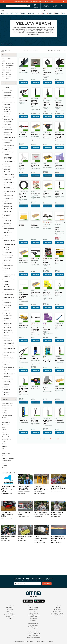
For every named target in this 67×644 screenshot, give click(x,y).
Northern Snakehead (8, 458)
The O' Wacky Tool (23, 191)
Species (3, 44)
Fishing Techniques (33, 611)
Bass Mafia (34, 163)
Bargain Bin (10, 611)
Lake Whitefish (6, 461)
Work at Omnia (57, 611)
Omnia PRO (33, 618)
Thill (20, 418)
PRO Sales (10, 613)
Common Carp (6, 437)
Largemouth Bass (7, 403)
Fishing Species (33, 613)
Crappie (4, 411)
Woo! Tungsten (35, 99)
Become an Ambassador (57, 613)
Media (63, 13)
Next (57, 439)
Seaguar (45, 291)
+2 (52, 222)
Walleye (4, 413)
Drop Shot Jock (47, 359)
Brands (56, 13)
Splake (4, 444)
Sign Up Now (47, 583)
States (49, 13)
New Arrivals (10, 608)
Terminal (23, 13)
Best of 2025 (10, 617)
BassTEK (57, 191)
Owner (57, 163)
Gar (3, 449)
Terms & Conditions (40, 642)
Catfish (4, 430)
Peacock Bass (6, 453)
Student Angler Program (57, 615)
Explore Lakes (33, 617)
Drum (4, 442)
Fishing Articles (33, 610)
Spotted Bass (6, 408)
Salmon (4, 446)
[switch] (3, 51)
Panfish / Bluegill (7, 415)
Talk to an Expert (33, 625)
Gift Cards (10, 618)
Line (7, 13)
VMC (44, 71)
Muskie (4, 418)
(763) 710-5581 (34, 636)
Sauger (4, 456)
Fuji (20, 69)
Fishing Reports (33, 608)
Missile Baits (34, 69)
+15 (64, 222)
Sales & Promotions (10, 615)
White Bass (5, 432)
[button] (9, 55)
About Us (57, 608)
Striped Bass (6, 425)
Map (43, 13)
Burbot (4, 463)
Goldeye (5, 468)
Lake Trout (5, 434)
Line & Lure (58, 357)
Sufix (44, 261)
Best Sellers (10, 610)
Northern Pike (6, 420)
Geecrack (21, 293)
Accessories (31, 13)
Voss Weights (22, 387)
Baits (2, 13)
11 (50, 439)
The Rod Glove (58, 69)
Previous (27, 439)
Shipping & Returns (33, 627)
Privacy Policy (50, 642)
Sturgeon (5, 451)
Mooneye (5, 465)
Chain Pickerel (6, 439)
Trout (4, 427)
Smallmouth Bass (7, 406)
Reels (17, 13)
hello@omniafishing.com (34, 638)
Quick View (24, 82)
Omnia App (33, 620)
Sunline (33, 191)
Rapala (21, 163)
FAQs (34, 629)
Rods (12, 13)
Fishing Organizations (33, 615)
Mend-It (33, 357)
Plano (33, 133)
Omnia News (57, 610)
